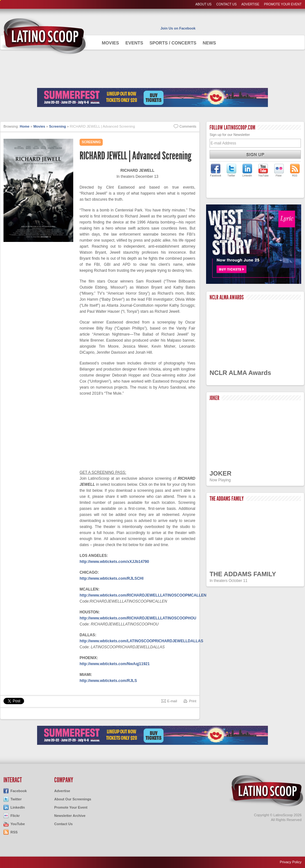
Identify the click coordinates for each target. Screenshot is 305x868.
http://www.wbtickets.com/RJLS (108, 681)
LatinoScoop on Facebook (216, 170)
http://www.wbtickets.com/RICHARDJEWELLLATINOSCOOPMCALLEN (143, 595)
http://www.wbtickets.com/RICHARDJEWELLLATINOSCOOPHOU (138, 618)
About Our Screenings (73, 799)
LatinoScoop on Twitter (231, 170)
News (209, 43)
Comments (188, 126)
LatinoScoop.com (267, 791)
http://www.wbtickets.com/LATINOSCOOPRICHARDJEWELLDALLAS (141, 641)
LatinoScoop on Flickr (279, 170)
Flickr (15, 816)
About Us (203, 4)
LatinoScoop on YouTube (263, 170)
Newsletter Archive (70, 816)
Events (134, 43)
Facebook (19, 791)
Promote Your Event (283, 4)
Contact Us (226, 4)
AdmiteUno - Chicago (44, 36)
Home (25, 126)
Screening (58, 126)
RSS (14, 832)
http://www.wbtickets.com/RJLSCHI (112, 578)
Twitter (16, 799)
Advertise (250, 4)
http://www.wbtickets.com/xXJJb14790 (114, 562)
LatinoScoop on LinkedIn (247, 170)
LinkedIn (18, 807)
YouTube (18, 824)
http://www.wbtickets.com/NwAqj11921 (115, 664)
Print (193, 701)
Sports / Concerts (173, 43)
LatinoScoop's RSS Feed (295, 170)
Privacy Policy (291, 862)
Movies (110, 43)
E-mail (172, 701)
